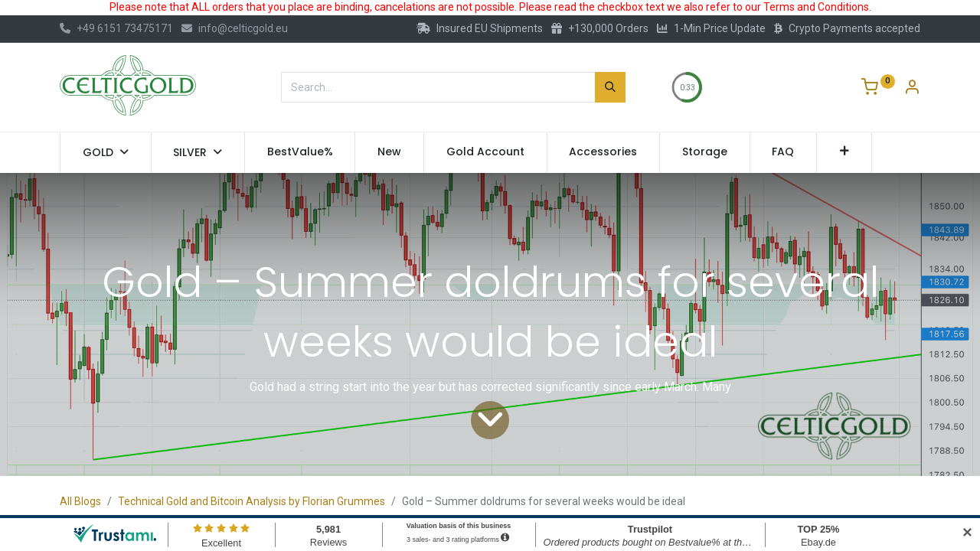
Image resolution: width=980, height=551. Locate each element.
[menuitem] (300, 152)
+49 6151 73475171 (116, 28)
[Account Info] (912, 89)
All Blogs (80, 501)
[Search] (610, 87)
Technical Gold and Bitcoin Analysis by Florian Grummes (252, 501)
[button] (844, 152)
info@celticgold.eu (235, 28)
